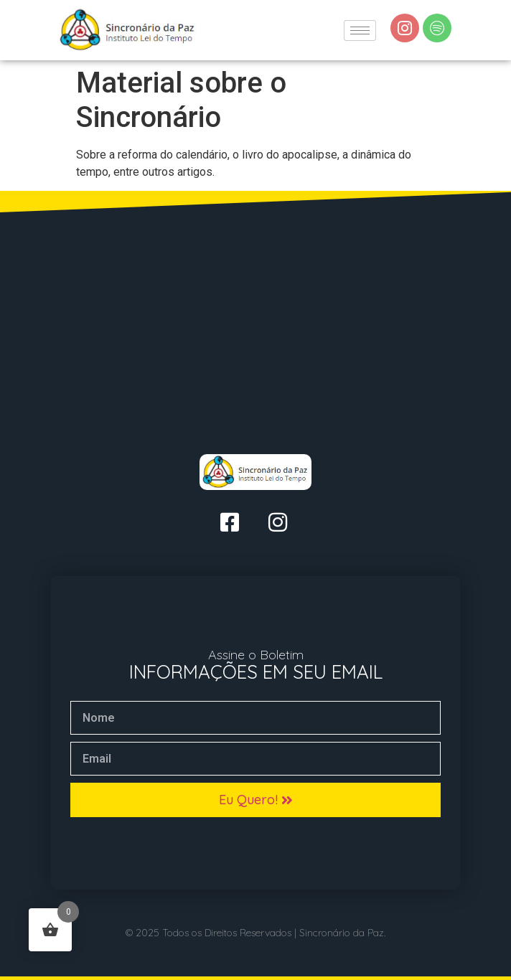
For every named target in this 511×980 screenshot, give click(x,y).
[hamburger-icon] (360, 30)
